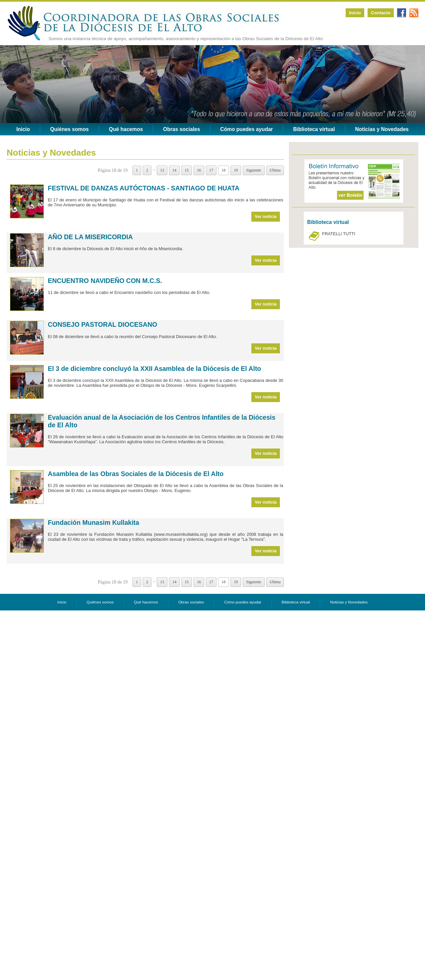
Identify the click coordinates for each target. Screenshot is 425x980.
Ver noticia (266, 216)
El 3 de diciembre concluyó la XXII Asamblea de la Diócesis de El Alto (154, 369)
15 (187, 170)
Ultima (275, 170)
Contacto (381, 13)
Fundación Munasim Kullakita (93, 523)
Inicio (355, 13)
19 (236, 170)
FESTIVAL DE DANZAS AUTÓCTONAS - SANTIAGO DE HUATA (144, 188)
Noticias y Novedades (382, 129)
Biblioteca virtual (314, 129)
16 (199, 170)
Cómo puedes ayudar (247, 129)
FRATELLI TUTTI (339, 234)
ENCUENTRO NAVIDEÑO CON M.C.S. (105, 281)
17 (211, 170)
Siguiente (254, 170)
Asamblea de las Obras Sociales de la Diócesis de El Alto (136, 474)
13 (162, 170)
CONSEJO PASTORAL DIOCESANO (102, 324)
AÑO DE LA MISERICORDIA (90, 237)
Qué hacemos (126, 129)
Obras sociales (181, 129)
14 (174, 170)
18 (223, 170)
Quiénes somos (69, 129)
